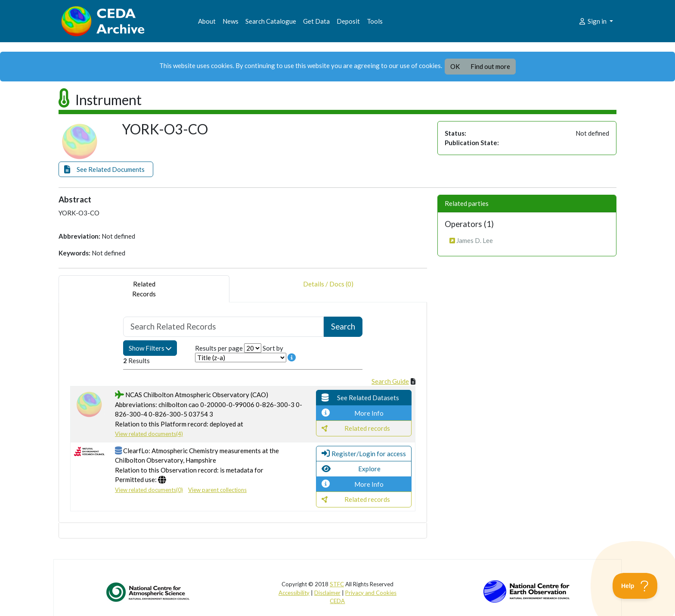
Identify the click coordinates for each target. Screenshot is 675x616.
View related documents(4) (149, 434)
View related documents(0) (149, 490)
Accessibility (294, 593)
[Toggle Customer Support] (635, 586)
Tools (375, 21)
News (231, 21)
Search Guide (390, 381)
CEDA (337, 601)
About (207, 21)
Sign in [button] (593, 21)
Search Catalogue (271, 21)
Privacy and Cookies (371, 593)
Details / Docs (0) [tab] (328, 289)
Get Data (316, 21)
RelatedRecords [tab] (144, 289)
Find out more (490, 66)
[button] (106, 170)
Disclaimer (327, 593)
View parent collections (217, 490)
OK (455, 66)
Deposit (348, 21)
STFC (337, 584)
